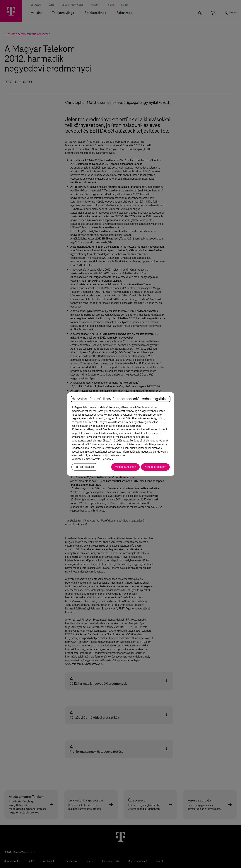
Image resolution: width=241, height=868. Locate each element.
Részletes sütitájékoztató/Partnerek (92, 459)
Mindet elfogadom (155, 467)
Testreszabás (85, 467)
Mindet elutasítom (125, 467)
